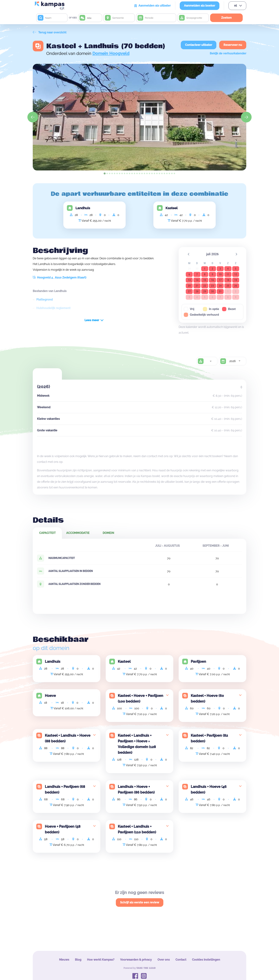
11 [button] (228, 274)
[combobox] (210, 361)
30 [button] (212, 291)
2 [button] (212, 269)
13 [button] (189, 280)
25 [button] (228, 286)
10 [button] (220, 274)
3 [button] (220, 269)
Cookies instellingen (206, 960)
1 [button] (205, 269)
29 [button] (205, 291)
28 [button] (197, 291)
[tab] (105, 173)
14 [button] (197, 280)
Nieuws (64, 960)
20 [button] (189, 286)
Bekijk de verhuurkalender (228, 53)
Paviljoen (198, 662)
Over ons (164, 960)
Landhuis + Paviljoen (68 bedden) (65, 789)
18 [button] (228, 280)
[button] (189, 254)
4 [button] (228, 269)
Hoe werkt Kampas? (101, 960)
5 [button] (236, 269)
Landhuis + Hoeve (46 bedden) (209, 789)
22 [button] (205, 286)
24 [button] (220, 286)
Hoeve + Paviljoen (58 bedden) (63, 829)
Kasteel (172, 208)
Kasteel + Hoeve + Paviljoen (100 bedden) (140, 698)
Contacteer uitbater (199, 45)
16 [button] (212, 280)
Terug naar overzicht (50, 32)
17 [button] (220, 280)
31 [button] (220, 291)
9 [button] (212, 274)
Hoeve (50, 696)
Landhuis (83, 208)
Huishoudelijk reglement (53, 308)
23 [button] (212, 286)
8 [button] (205, 274)
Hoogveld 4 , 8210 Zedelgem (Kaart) (60, 278)
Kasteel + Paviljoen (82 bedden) (209, 738)
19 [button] (236, 280)
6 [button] (189, 274)
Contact (181, 960)
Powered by (140, 968)
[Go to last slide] (33, 117)
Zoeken (226, 18)
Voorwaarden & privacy (136, 960)
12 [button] (236, 274)
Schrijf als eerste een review (140, 902)
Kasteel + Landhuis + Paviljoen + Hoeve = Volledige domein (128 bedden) (137, 744)
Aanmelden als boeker (200, 6)
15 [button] (205, 280)
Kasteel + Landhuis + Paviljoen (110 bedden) (137, 829)
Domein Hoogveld (111, 53)
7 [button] (197, 274)
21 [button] (197, 286)
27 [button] (189, 291)
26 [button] (236, 286)
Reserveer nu (233, 45)
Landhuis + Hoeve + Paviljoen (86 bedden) (136, 789)
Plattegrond (44, 300)
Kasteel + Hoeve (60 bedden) (207, 698)
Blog (78, 960)
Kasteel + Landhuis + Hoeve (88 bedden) (68, 738)
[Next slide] (246, 117)
